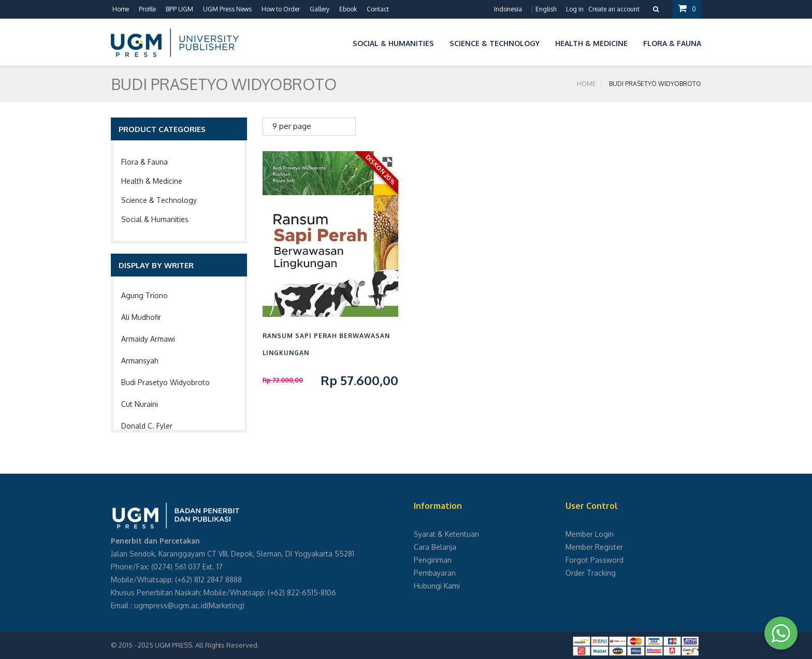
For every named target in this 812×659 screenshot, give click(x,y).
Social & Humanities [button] (393, 43)
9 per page (292, 126)
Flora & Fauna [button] (672, 43)
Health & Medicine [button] (591, 43)
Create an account (614, 9)
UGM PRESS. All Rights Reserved (206, 645)
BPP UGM (179, 9)
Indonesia (508, 9)
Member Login (590, 534)
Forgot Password (594, 560)
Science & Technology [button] (495, 43)
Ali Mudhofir (141, 317)
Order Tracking (591, 573)
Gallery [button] (320, 9)
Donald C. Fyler (147, 426)
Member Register (594, 547)
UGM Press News (227, 9)
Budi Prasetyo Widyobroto (165, 382)
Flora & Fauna (144, 162)
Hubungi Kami (437, 586)
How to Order (281, 9)
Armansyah (140, 361)
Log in (575, 9)
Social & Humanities (155, 219)
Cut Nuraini (140, 404)
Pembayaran (435, 573)
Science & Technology (159, 200)
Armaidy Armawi (148, 339)
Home (121, 9)
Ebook (348, 9)
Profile (147, 9)
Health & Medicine (152, 181)
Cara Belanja (435, 547)
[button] (337, 42)
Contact (378, 9)
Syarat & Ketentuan (446, 534)
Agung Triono (144, 295)
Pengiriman (433, 560)
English (546, 9)
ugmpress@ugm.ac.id (170, 605)
